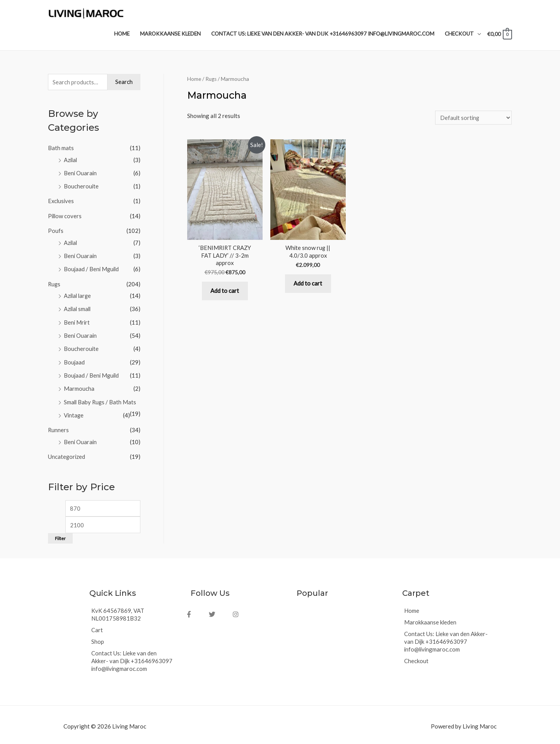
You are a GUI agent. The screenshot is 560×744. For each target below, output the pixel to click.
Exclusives (61, 202)
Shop (98, 638)
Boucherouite (81, 187)
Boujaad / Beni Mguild (92, 269)
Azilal (71, 161)
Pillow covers (65, 216)
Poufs (56, 231)
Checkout (416, 657)
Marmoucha (79, 386)
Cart (97, 626)
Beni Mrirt (77, 321)
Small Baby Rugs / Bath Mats (101, 399)
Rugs (55, 283)
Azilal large (78, 295)
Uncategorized (67, 453)
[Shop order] (473, 119)
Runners (59, 427)
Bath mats (61, 149)
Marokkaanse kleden (430, 619)
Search (124, 83)
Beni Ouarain (81, 174)
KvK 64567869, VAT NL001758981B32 (118, 611)
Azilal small (78, 308)
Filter (60, 535)
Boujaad (74, 360)
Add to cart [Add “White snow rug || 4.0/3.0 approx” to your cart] (308, 286)
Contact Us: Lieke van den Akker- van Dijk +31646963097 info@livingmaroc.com (132, 657)
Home (194, 80)
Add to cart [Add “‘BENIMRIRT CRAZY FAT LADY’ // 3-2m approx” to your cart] (225, 293)
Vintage (74, 412)
